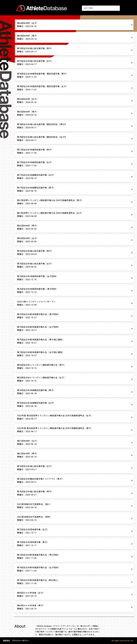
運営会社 (7, 641)
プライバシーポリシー (21, 641)
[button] (74, 25)
